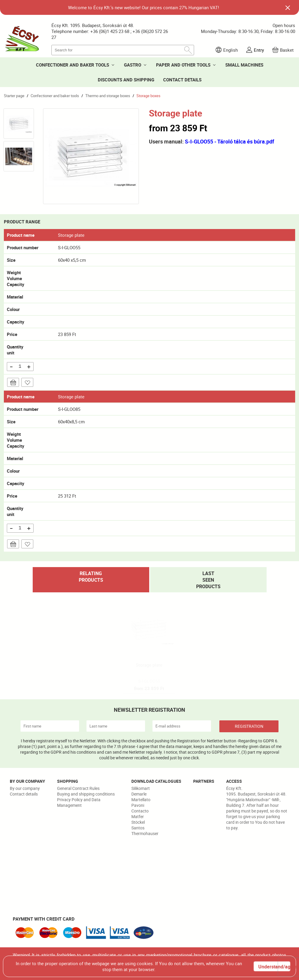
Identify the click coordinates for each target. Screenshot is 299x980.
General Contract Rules (78, 788)
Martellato (141, 800)
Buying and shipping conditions (86, 794)
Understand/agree (274, 967)
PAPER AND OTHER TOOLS (183, 65)
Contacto (140, 811)
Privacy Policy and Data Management (79, 802)
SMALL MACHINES (244, 65)
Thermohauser (145, 833)
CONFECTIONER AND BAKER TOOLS (73, 65)
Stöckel (138, 822)
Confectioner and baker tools (55, 96)
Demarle (139, 794)
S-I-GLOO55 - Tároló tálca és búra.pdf (229, 141)
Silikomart (141, 788)
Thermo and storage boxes (108, 96)
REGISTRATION (249, 726)
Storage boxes (148, 96)
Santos (138, 828)
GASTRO (133, 65)
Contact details (24, 794)
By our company (25, 788)
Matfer (138, 816)
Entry (259, 50)
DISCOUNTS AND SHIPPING (126, 80)
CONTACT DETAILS (182, 80)
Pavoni (138, 805)
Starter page (14, 96)
